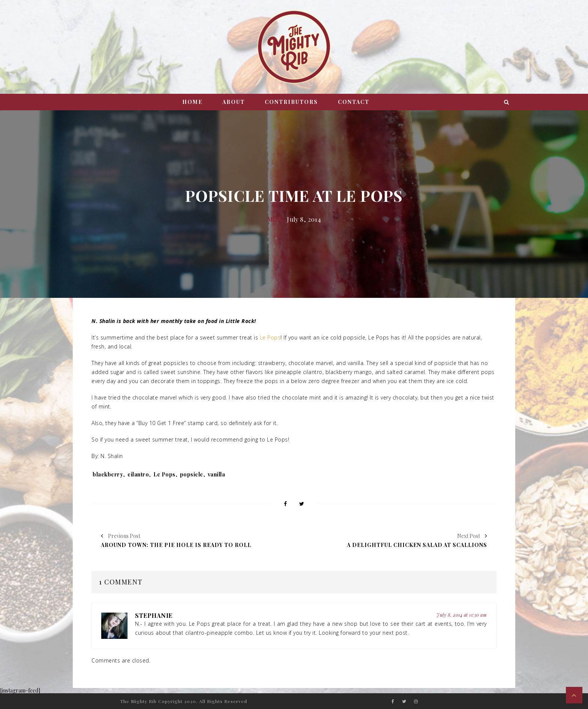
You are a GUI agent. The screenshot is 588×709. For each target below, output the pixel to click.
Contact (354, 102)
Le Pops (270, 337)
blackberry (108, 474)
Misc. (276, 219)
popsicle (192, 474)
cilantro (138, 474)
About (234, 102)
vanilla (217, 474)
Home (192, 102)
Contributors (291, 102)
